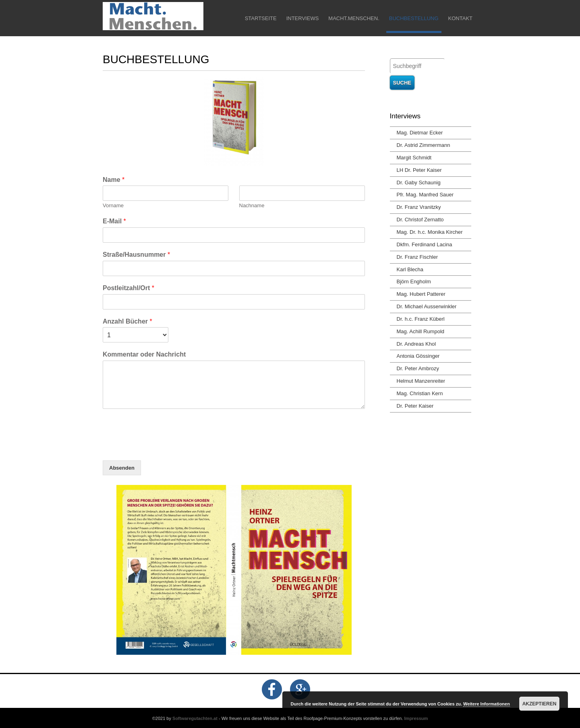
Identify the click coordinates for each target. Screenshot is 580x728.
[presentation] (164, 447)
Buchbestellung (414, 18)
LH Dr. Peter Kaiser (419, 170)
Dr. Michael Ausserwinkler (427, 306)
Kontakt (460, 18)
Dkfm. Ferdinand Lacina (425, 244)
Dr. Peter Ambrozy (418, 368)
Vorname (113, 205)
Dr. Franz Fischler (417, 257)
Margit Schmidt (414, 158)
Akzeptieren (540, 704)
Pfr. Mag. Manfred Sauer (425, 195)
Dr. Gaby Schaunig (419, 183)
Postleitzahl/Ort (128, 288)
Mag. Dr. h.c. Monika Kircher (430, 232)
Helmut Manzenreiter (421, 381)
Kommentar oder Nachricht (144, 354)
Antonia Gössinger (418, 356)
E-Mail (114, 221)
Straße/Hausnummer (136, 255)
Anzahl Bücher (127, 321)
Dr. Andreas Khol (416, 344)
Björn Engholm (414, 282)
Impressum (416, 718)
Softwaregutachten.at (195, 718)
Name (114, 180)
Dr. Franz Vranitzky (419, 207)
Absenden (122, 468)
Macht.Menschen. (354, 18)
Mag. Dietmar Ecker (420, 133)
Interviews (303, 18)
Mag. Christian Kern (420, 393)
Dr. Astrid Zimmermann (424, 145)
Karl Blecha (410, 269)
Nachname (252, 205)
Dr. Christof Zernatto (420, 220)
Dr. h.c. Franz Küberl (421, 319)
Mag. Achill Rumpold (421, 331)
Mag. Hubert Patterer (421, 294)
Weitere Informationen (487, 704)
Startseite (261, 18)
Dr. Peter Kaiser (415, 406)
